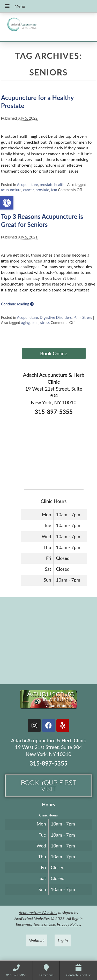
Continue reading (17, 304)
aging (25, 323)
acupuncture (11, 190)
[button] (7, 203)
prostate (42, 190)
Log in (63, 940)
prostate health (52, 185)
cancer (28, 190)
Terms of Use (44, 924)
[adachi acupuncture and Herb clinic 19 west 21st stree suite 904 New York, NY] (48, 640)
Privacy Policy (69, 924)
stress (45, 323)
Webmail (37, 940)
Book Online (54, 353)
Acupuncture (28, 185)
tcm (54, 190)
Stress (87, 317)
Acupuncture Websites (38, 912)
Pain (77, 317)
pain (35, 323)
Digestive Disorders (56, 317)
